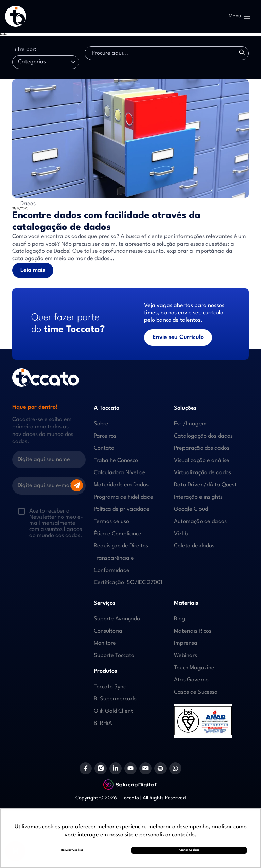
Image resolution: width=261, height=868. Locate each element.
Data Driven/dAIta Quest (205, 485)
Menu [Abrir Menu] (240, 16)
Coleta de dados (194, 546)
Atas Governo (191, 680)
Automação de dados (200, 522)
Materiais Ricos (193, 631)
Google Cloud (191, 509)
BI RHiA (103, 723)
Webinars (186, 655)
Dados (24, 202)
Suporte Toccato (114, 655)
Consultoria (108, 631)
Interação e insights (198, 497)
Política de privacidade (122, 509)
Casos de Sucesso (196, 692)
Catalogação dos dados (203, 436)
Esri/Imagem (190, 424)
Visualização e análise (202, 460)
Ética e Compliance (118, 534)
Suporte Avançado (117, 619)
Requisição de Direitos (121, 546)
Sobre (101, 424)
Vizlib (181, 534)
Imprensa (186, 643)
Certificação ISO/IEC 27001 (128, 583)
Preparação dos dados (202, 448)
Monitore (105, 643)
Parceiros (105, 436)
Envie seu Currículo (178, 337)
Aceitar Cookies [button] (189, 850)
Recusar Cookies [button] (72, 850)
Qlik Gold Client (113, 711)
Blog (180, 619)
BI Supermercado (115, 699)
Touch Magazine (194, 668)
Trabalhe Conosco (116, 460)
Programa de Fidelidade (124, 497)
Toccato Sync (110, 687)
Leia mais (33, 270)
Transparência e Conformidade (114, 564)
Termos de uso (111, 522)
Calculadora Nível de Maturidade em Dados (121, 479)
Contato (104, 448)
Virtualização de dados (203, 473)
